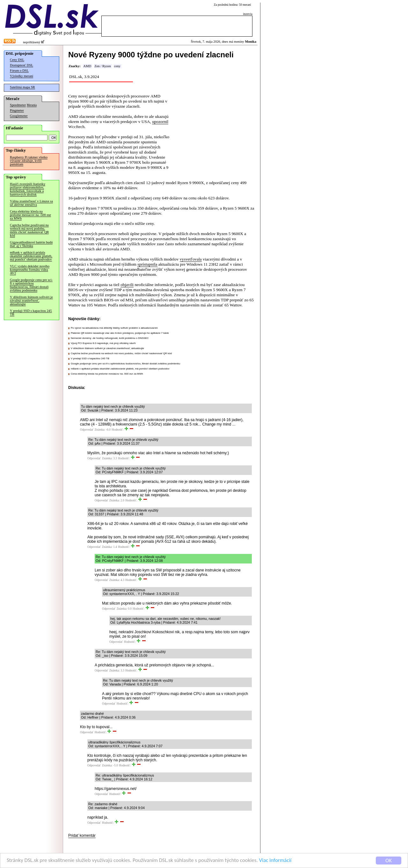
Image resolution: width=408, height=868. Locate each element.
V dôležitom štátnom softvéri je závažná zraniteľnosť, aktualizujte (31, 301)
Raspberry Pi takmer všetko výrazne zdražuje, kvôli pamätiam (29, 161)
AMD (87, 66)
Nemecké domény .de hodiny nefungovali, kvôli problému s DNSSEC (110, 338)
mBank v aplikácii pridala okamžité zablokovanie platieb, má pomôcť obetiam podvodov (31, 256)
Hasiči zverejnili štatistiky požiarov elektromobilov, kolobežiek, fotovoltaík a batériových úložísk (28, 189)
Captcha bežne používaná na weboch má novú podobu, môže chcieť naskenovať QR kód (29, 230)
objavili (127, 285)
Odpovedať (87, 430)
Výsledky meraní (22, 76)
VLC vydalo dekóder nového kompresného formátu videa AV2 (30, 270)
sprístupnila (147, 264)
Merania (32, 105)
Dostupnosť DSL (22, 65)
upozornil (160, 122)
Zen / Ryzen (103, 66)
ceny (117, 66)
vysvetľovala (191, 259)
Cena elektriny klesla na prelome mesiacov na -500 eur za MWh (30, 215)
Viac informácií (275, 861)
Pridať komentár (82, 836)
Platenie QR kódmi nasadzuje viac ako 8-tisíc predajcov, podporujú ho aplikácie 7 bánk (120, 333)
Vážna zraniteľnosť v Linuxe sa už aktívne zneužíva (31, 203)
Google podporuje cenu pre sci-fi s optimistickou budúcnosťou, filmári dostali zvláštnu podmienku (31, 285)
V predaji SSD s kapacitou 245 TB (31, 312)
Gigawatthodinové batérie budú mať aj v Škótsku (31, 244)
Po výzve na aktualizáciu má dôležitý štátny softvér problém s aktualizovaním (114, 328)
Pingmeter (17, 110)
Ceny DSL (17, 60)
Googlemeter (19, 116)
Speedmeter (18, 105)
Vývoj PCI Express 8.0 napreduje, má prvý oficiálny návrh (103, 343)
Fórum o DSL (19, 71)
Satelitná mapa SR (22, 87)
